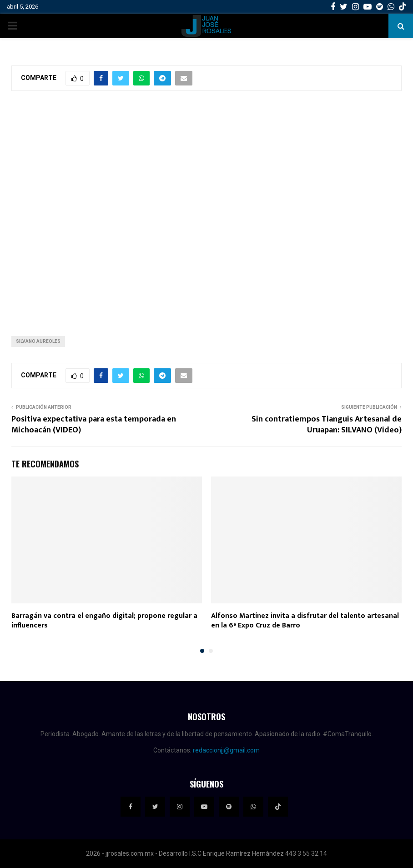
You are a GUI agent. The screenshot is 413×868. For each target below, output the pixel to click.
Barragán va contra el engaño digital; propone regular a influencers (104, 621)
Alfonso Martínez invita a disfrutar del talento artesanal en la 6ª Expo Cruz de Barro (305, 621)
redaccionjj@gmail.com (226, 750)
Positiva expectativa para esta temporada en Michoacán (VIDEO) (94, 425)
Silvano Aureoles (38, 341)
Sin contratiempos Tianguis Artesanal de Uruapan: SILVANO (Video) (327, 425)
